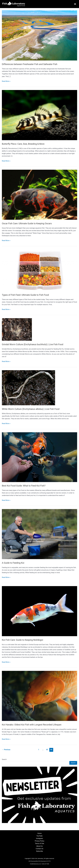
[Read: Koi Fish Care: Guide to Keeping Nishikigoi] (39, 612)
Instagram (39, 838)
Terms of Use (39, 843)
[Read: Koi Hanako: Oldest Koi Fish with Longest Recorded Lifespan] (39, 696)
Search (4, 760)
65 (47, 750)
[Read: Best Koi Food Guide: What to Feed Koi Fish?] (39, 458)
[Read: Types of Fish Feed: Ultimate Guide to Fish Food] (39, 271)
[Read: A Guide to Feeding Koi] (39, 534)
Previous (6, 750)
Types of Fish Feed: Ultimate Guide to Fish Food (25, 295)
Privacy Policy (39, 841)
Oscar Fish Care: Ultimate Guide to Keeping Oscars (27, 224)
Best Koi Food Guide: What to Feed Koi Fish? (24, 486)
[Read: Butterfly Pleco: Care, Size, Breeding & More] (39, 115)
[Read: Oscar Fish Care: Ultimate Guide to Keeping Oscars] (39, 195)
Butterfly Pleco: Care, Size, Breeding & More (23, 144)
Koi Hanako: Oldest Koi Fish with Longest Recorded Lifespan (32, 725)
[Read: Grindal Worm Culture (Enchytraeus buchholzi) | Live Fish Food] (17, 330)
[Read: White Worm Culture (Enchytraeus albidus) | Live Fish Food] (28, 388)
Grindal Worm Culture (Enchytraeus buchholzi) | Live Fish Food (33, 345)
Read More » (6, 82)
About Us (40, 846)
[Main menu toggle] (75, 4)
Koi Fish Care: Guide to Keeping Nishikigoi (22, 640)
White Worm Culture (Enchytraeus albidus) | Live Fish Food (31, 409)
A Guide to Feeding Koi (13, 563)
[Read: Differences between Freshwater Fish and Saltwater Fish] (39, 36)
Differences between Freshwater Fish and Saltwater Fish (30, 65)
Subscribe (40, 851)
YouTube (39, 836)
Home (39, 833)
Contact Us (40, 849)
